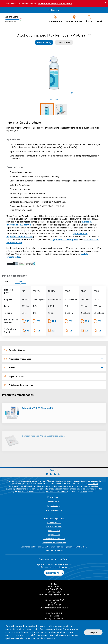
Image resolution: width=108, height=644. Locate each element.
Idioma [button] (53, 10)
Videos (10, 368)
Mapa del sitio (54, 535)
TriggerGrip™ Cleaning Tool (64, 239)
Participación (53, 510)
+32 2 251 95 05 (54, 605)
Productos (53, 497)
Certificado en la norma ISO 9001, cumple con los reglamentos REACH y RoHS (54, 547)
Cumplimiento (54, 531)
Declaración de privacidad (54, 518)
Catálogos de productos (19, 385)
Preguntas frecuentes (18, 359)
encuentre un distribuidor (56, 491)
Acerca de (53, 501)
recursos (84, 491)
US (23, 281)
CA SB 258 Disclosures (54, 551)
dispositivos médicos (28, 486)
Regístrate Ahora (54, 573)
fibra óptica (42, 486)
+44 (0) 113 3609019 (54, 618)
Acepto (93, 632)
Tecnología (53, 506)
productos (98, 489)
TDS (27, 321)
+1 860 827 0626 (54, 592)
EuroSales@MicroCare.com (57, 608)
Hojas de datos (14, 376)
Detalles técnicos (15, 350)
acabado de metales (57, 486)
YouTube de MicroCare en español (55, 4)
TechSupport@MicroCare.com (57, 594)
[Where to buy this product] (44, 42)
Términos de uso (54, 523)
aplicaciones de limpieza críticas (31, 491)
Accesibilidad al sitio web (54, 539)
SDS (27, 331)
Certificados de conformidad (54, 543)
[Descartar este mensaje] (105, 3)
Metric (9, 281)
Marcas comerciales (54, 526)
